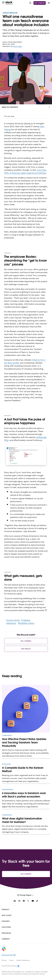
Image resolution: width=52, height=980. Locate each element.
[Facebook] (24, 901)
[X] (28, 901)
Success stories (13, 620)
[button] (26, 895)
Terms (11, 960)
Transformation (10, 13)
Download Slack (9, 955)
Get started (40, 3)
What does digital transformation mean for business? (22, 820)
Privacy (4, 960)
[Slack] (7, 3)
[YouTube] (33, 901)
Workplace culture (26, 623)
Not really (26, 649)
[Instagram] (19, 901)
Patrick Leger (17, 46)
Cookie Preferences (23, 960)
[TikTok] (37, 901)
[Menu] (49, 3)
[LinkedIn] (15, 901)
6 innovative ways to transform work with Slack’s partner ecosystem (24, 795)
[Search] (30, 3)
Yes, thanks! (26, 641)
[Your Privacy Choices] (12, 966)
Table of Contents (10, 107)
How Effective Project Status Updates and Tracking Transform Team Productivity (24, 742)
